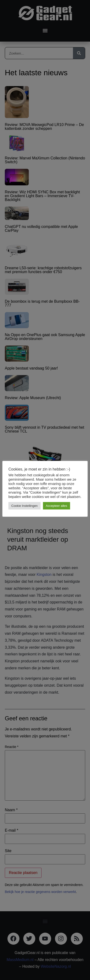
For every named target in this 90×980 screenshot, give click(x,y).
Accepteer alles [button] (57, 506)
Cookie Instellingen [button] (24, 506)
